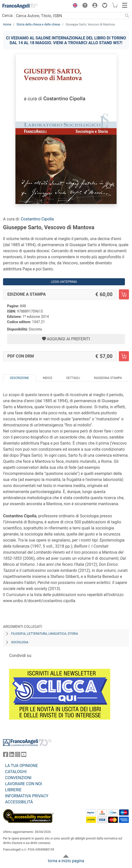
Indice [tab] (48, 378)
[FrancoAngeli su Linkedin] (12, 756)
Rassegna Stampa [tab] (108, 378)
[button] (74, 6)
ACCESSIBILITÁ (19, 802)
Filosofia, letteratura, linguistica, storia (45, 634)
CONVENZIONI (18, 778)
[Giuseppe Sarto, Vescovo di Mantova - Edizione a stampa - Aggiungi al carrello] (124, 294)
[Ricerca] (127, 16)
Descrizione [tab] (19, 378)
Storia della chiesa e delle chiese (38, 24)
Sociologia (20, 642)
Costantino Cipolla (37, 219)
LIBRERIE (13, 790)
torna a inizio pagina (66, 861)
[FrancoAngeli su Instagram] (18, 756)
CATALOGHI (16, 772)
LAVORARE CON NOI (24, 784)
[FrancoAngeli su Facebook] (6, 756)
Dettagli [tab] (73, 378)
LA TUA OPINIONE (21, 766)
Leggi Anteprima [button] (64, 282)
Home (7, 24)
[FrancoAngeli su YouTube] (24, 756)
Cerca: (8, 16)
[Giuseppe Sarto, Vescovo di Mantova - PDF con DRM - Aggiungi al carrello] (124, 356)
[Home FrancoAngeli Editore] (20, 6)
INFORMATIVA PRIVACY (27, 796)
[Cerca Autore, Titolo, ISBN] (69, 16)
